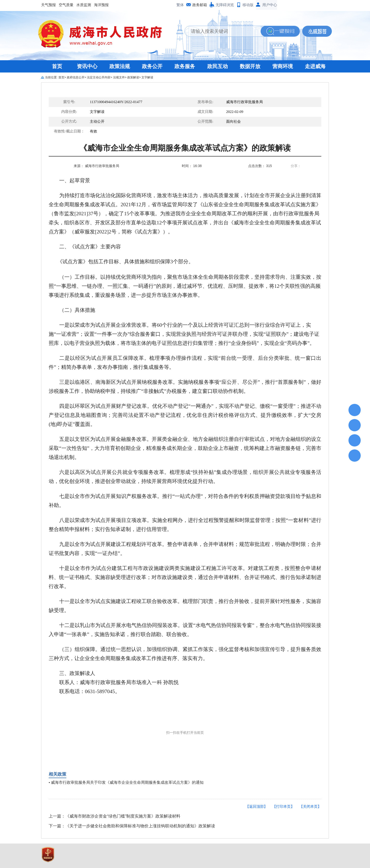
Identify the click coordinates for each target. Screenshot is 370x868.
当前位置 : (52, 77)
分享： (296, 166)
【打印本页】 (283, 806)
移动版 (248, 5)
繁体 (180, 5)
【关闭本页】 (310, 806)
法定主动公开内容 (99, 77)
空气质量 (66, 5)
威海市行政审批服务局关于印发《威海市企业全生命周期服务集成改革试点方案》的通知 (127, 782)
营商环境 (283, 66)
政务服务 (185, 66)
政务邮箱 (200, 5)
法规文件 (119, 77)
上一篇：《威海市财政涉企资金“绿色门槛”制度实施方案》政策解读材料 (115, 816)
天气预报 (48, 5)
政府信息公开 (76, 77)
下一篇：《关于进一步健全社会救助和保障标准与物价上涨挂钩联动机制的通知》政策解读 (132, 826)
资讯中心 (87, 66)
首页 (57, 66)
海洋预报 (101, 5)
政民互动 (218, 66)
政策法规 (120, 66)
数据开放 (250, 66)
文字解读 (147, 77)
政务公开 (152, 66)
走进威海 (315, 66)
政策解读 (133, 77)
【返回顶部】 (256, 806)
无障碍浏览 (225, 5)
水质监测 (84, 5)
